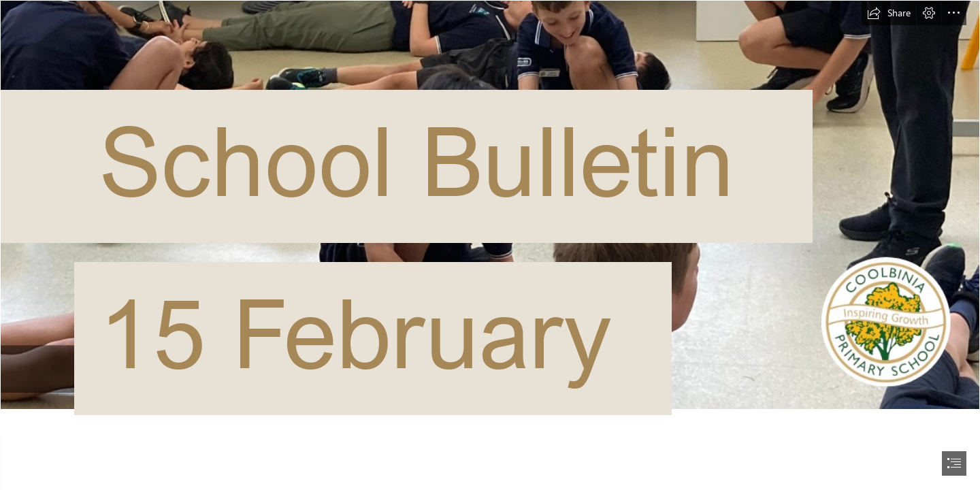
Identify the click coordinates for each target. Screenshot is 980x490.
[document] (490, 245)
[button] (889, 13)
